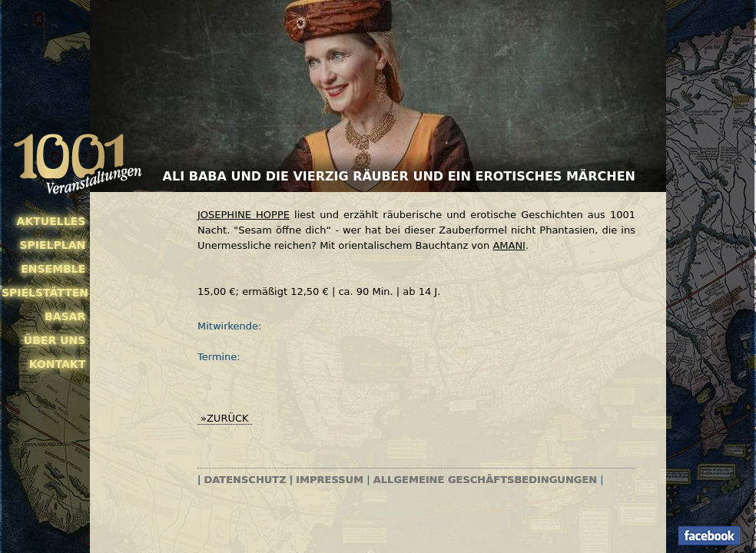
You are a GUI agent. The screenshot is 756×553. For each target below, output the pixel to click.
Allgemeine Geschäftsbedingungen (485, 480)
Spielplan (52, 245)
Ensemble (53, 269)
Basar (65, 316)
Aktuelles (51, 221)
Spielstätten (43, 293)
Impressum (330, 480)
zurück (228, 418)
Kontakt (58, 364)
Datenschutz (245, 480)
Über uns (55, 340)
